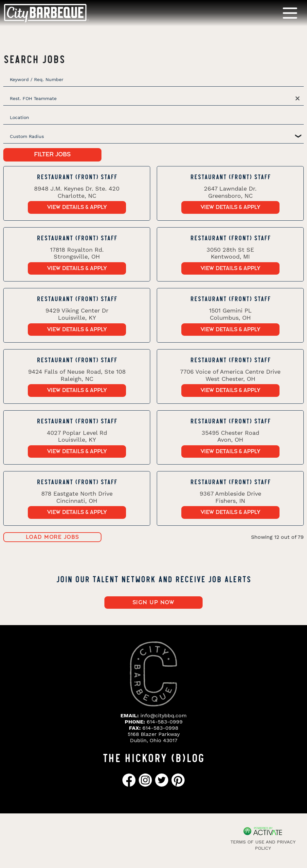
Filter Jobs (52, 155)
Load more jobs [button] (53, 537)
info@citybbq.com (163, 715)
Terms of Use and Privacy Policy (263, 845)
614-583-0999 (165, 722)
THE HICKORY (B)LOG (153, 757)
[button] (298, 98)
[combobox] (153, 117)
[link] (77, 193)
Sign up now (154, 603)
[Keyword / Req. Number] (153, 79)
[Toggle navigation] (290, 13)
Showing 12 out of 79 (277, 537)
